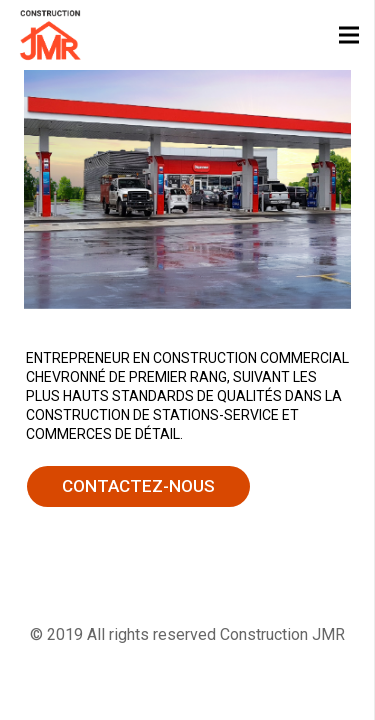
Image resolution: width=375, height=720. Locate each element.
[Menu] (349, 35)
